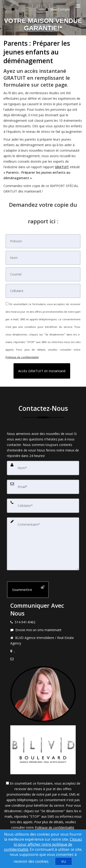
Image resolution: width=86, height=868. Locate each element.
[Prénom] (43, 241)
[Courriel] (43, 274)
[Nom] (43, 258)
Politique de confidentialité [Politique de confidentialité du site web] (22, 357)
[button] (42, 371)
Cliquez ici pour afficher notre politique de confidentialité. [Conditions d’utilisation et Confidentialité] (43, 844)
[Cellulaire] (43, 291)
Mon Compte (58, 9)
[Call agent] (5, 9)
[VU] (64, 861)
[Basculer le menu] (78, 6)
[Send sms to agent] (14, 9)
